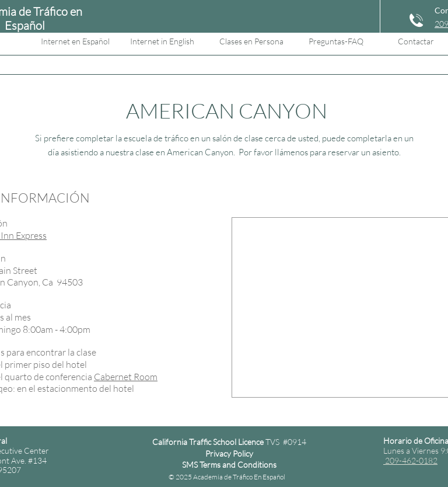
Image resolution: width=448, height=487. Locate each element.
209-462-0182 (410, 460)
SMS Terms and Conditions (229, 465)
